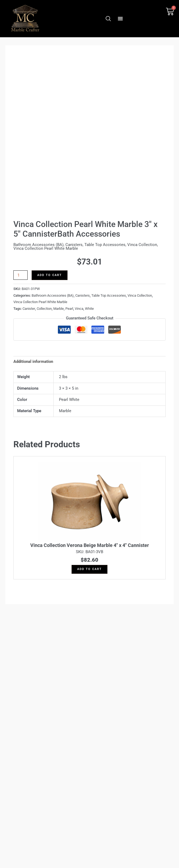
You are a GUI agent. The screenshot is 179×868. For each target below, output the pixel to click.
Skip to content (89, 434)
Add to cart (50, 275)
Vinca (79, 309)
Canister (29, 309)
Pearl (69, 309)
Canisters (74, 245)
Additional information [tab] (33, 362)
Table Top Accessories (105, 245)
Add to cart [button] (89, 569)
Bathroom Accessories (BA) (38, 245)
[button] (120, 18)
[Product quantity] (20, 275)
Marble (59, 309)
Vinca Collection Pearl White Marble (46, 248)
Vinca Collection (142, 245)
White (89, 309)
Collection (44, 309)
